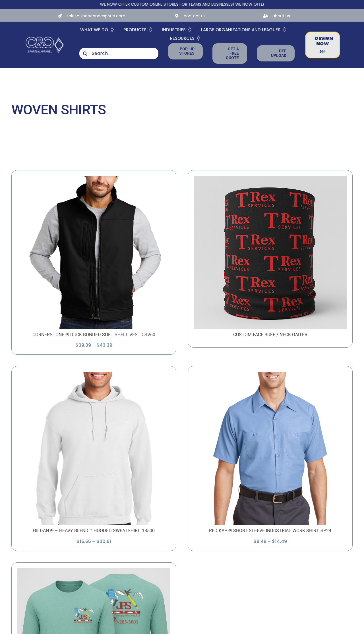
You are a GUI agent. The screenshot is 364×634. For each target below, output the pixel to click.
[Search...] (119, 53)
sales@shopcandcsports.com (96, 16)
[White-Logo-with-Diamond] (45, 37)
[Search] (85, 53)
